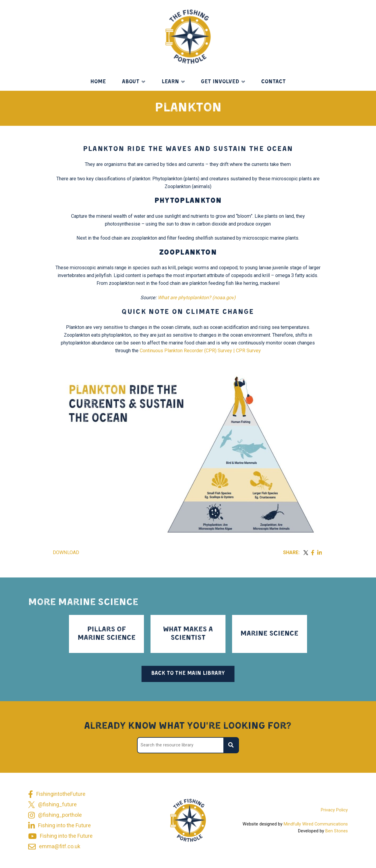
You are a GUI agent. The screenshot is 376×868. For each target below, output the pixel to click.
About (131, 82)
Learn (170, 82)
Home (98, 82)
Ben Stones (337, 831)
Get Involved (220, 82)
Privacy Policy (334, 810)
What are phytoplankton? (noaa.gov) (197, 298)
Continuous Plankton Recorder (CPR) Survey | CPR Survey (200, 351)
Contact (273, 82)
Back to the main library (188, 673)
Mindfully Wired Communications (316, 824)
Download (66, 552)
